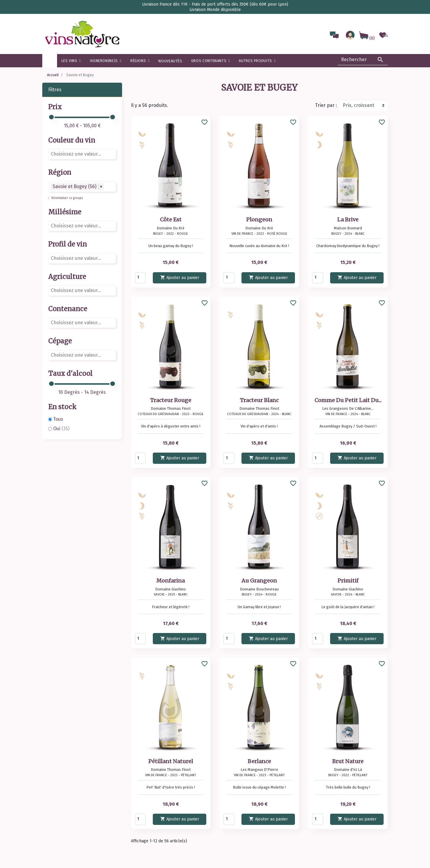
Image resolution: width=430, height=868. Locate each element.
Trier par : (326, 105)
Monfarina (171, 581)
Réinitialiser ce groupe (67, 198)
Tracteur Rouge (171, 400)
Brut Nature (348, 761)
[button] (140, 61)
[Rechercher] (363, 60)
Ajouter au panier (180, 277)
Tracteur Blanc (259, 400)
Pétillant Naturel (171, 761)
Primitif (348, 581)
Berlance (259, 761)
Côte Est (171, 220)
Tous (58, 419)
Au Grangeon (259, 581)
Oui (61, 429)
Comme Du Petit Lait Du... (348, 400)
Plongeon (259, 220)
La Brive (348, 220)
